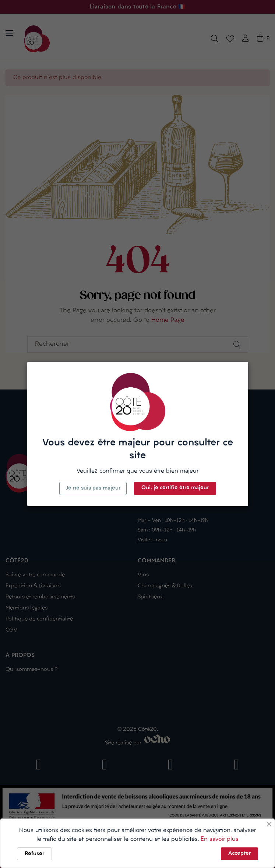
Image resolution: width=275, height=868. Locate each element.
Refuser (34, 854)
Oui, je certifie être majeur (175, 488)
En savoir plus (220, 839)
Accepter (239, 853)
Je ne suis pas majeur (93, 488)
